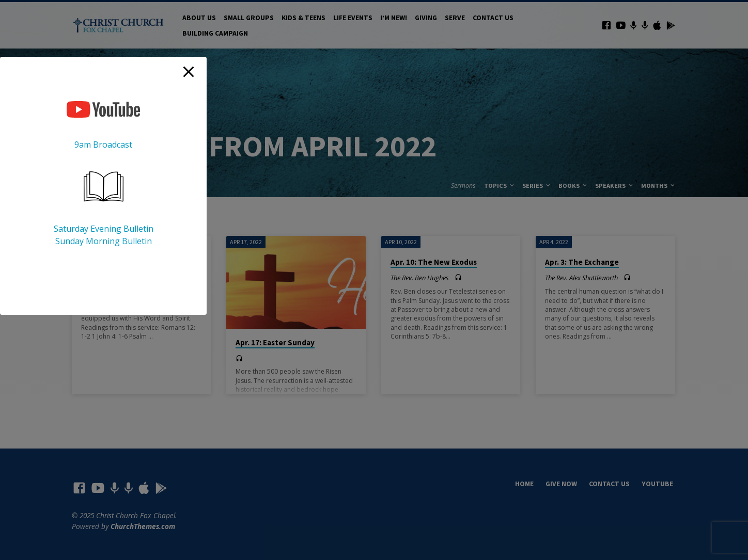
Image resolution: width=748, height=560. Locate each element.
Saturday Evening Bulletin (104, 229)
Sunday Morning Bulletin (104, 241)
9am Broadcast (103, 145)
